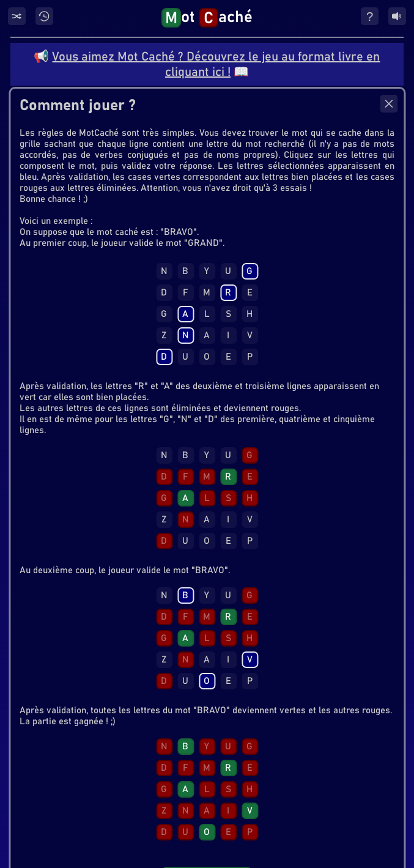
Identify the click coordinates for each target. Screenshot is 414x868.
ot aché (207, 18)
